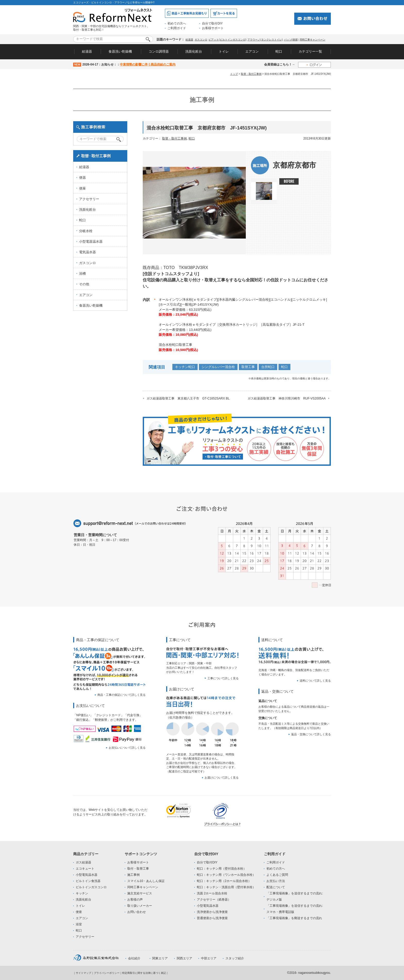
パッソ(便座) (291, 40)
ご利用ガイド (177, 28)
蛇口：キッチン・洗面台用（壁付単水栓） (226, 887)
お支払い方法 (276, 881)
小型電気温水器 (87, 875)
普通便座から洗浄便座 (212, 918)
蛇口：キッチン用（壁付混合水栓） (222, 869)
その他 (84, 284)
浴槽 (82, 273)
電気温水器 (87, 252)
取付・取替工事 (138, 869)
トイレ (224, 51)
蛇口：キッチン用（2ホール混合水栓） (224, 881)
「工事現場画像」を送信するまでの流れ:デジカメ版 (295, 896)
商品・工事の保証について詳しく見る (121, 695)
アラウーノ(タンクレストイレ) (265, 40)
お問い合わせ (137, 912)
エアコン (252, 51)
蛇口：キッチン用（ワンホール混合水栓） (226, 875)
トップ (234, 74)
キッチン (82, 893)
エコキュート (85, 869)
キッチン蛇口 (185, 367)
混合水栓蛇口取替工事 (175, 345)
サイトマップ (83, 973)
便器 (82, 178)
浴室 (79, 924)
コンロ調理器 (159, 51)
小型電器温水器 (91, 242)
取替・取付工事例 (251, 74)
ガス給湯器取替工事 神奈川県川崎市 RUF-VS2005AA (287, 398)
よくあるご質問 (277, 875)
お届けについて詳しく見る (222, 778)
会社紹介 (134, 958)
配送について (276, 887)
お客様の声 (135, 900)
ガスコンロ (201, 40)
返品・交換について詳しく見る (311, 734)
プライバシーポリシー (107, 973)
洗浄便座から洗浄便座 (212, 912)
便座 (82, 188)
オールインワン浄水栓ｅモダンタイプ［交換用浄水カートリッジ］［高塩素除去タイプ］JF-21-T (232, 325)
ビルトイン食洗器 (88, 881)
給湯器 (189, 40)
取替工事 (248, 367)
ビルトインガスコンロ (91, 887)
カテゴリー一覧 (310, 51)
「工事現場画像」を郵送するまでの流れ (294, 918)
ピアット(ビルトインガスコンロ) (227, 40)
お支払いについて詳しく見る (127, 748)
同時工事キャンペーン (313, 40)
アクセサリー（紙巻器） (214, 900)
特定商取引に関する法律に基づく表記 (144, 973)
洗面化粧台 (194, 51)
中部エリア (209, 958)
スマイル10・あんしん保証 (146, 881)
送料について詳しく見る (315, 681)
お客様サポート (213, 28)
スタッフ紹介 (235, 958)
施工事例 (133, 875)
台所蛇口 (268, 367)
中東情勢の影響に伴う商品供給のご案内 (148, 64)
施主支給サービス (140, 893)
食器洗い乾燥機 (120, 51)
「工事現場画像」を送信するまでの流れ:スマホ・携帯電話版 (295, 909)
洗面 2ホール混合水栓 (212, 893)
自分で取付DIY (212, 23)
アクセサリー (89, 199)
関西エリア (184, 958)
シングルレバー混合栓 (218, 367)
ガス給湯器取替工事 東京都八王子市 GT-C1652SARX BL (188, 398)
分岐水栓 (86, 231)
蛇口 (279, 51)
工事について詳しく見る (223, 678)
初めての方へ (177, 23)
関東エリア (160, 958)
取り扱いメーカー (140, 906)
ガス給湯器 (83, 862)
